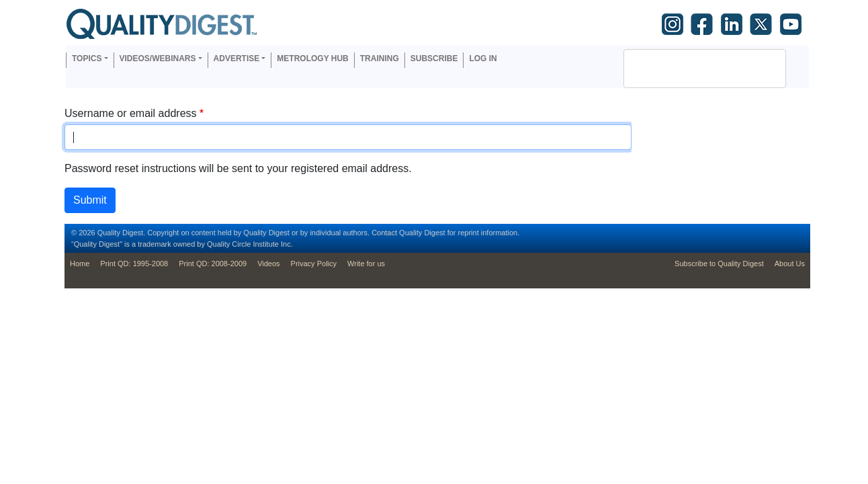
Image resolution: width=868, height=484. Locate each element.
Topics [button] (87, 58)
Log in (483, 58)
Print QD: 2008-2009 (213, 264)
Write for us (366, 264)
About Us (790, 264)
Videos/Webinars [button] (158, 58)
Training (380, 58)
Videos (268, 264)
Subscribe (434, 58)
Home (80, 264)
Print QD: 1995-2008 (134, 264)
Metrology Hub (312, 58)
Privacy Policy (314, 264)
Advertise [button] (237, 58)
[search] (687, 69)
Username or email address (131, 113)
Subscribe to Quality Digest (719, 264)
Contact (384, 233)
